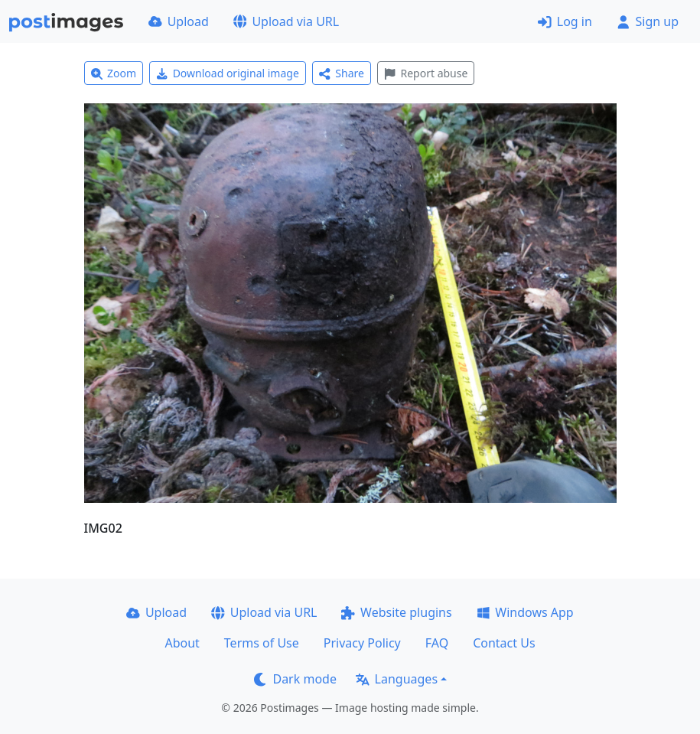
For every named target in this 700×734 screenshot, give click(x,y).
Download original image (228, 73)
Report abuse (426, 73)
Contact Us (504, 643)
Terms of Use (262, 643)
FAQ (437, 643)
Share (342, 73)
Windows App (525, 612)
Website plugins (396, 612)
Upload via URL (286, 21)
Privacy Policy (362, 643)
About (182, 643)
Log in (565, 21)
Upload (179, 21)
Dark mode (295, 679)
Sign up (648, 21)
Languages (397, 679)
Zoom (114, 73)
